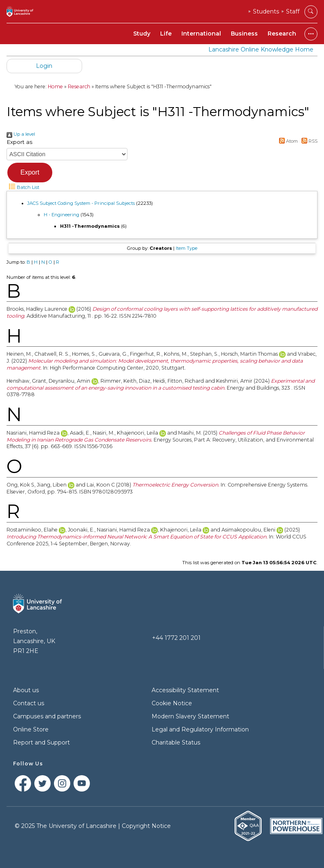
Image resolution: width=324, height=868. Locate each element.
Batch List (23, 187)
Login (44, 66)
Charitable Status (176, 742)
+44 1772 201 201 (176, 638)
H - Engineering (61, 215)
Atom (288, 141)
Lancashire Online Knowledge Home (261, 49)
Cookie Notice (172, 703)
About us (26, 690)
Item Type (187, 248)
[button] (30, 173)
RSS (308, 141)
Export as (19, 142)
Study (142, 34)
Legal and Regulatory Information (200, 729)
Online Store (31, 729)
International (201, 34)
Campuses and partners (47, 716)
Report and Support (41, 742)
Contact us (29, 703)
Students (266, 11)
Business (244, 34)
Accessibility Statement (185, 690)
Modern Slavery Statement (190, 716)
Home (55, 86)
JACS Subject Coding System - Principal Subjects (81, 203)
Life (166, 34)
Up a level (21, 134)
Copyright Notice (146, 826)
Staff (293, 11)
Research (282, 34)
